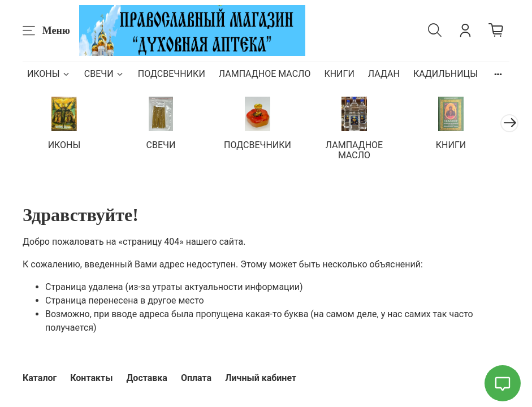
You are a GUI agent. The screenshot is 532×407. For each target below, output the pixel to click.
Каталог (40, 378)
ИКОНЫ (49, 74)
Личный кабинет (261, 378)
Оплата (196, 378)
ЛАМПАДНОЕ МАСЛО (265, 74)
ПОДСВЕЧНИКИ (172, 74)
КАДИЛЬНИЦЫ (446, 74)
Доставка (147, 378)
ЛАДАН (384, 74)
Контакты (91, 378)
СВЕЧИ (104, 74)
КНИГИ (339, 74)
